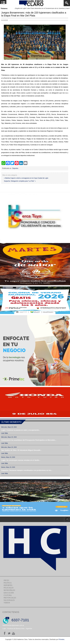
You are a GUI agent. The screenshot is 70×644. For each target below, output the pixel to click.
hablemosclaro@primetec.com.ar (13, 625)
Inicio (6, 580)
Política (8, 583)
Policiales (9, 588)
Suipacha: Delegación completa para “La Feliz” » (20, 181)
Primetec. (62, 639)
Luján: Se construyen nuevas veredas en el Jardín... (21, 460)
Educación (9, 593)
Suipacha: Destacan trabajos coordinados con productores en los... (27, 470)
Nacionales (9, 600)
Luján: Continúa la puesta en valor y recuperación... (21, 430)
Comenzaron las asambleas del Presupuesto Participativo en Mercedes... (29, 440)
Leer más (5, 433)
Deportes (15, 168)
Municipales (9, 590)
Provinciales (10, 598)
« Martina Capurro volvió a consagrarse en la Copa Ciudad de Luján (26, 178)
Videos (7, 603)
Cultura (8, 595)
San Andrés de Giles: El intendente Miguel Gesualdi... (21, 450)
